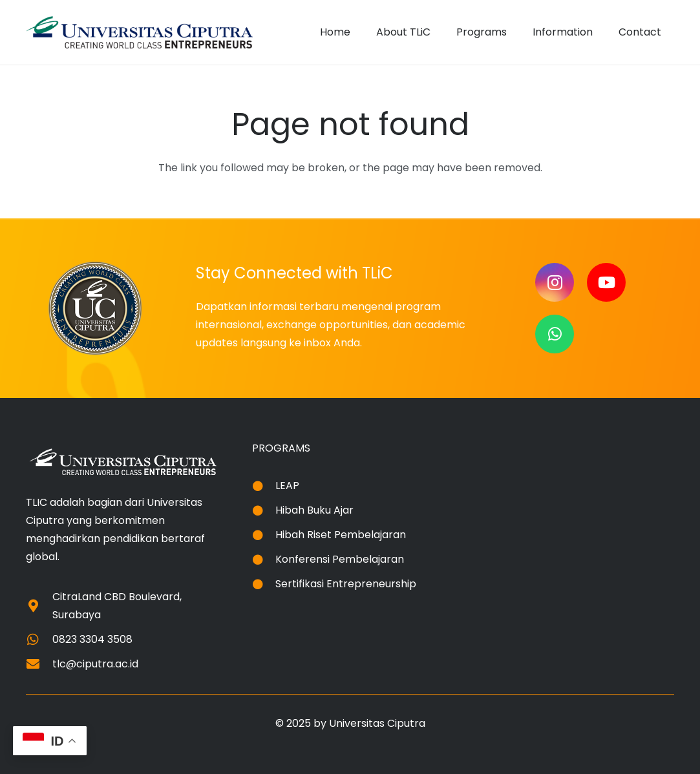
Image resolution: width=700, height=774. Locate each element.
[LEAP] (264, 486)
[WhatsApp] (555, 334)
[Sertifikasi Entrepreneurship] (264, 584)
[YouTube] (606, 282)
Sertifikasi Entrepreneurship (346, 584)
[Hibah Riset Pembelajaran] (264, 535)
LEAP (287, 486)
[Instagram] (555, 282)
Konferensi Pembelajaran (340, 559)
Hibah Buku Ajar (314, 510)
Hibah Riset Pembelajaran (341, 535)
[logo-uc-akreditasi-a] (139, 32)
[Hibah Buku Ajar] (264, 510)
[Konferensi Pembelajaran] (264, 560)
